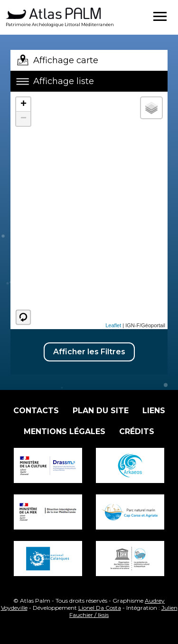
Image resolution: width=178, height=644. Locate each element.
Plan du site (101, 411)
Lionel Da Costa (100, 608)
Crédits (137, 431)
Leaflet (113, 325)
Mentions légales (65, 431)
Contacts (36, 411)
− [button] (23, 119)
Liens (154, 411)
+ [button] (23, 104)
